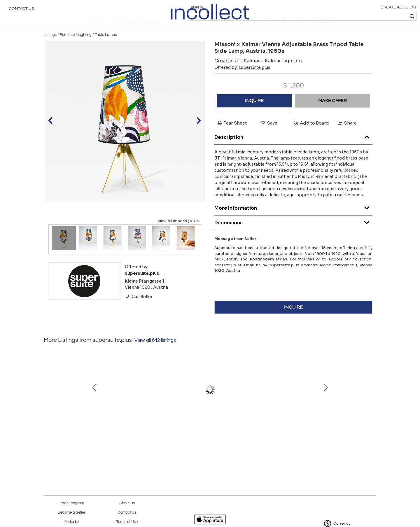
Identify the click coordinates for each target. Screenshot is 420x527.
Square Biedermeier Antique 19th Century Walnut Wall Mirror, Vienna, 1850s (270, 429)
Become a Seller (71, 513)
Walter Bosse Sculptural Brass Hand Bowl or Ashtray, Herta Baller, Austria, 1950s (209, 429)
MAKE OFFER (332, 110)
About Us (127, 503)
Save (269, 133)
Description (293, 146)
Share (347, 133)
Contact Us (21, 10)
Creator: (258, 70)
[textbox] (373, 16)
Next (372, 402)
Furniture (67, 44)
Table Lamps (106, 44)
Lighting (85, 44)
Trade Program (71, 503)
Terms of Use (127, 522)
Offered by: (242, 77)
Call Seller (139, 306)
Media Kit (71, 522)
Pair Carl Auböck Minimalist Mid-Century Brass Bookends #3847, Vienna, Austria (86, 429)
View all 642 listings (155, 350)
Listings (50, 44)
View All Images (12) (179, 231)
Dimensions (293, 231)
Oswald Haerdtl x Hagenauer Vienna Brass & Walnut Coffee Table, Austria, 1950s (147, 429)
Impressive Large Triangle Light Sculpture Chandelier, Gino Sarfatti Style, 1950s (331, 429)
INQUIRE (254, 110)
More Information (293, 217)
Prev (48, 402)
